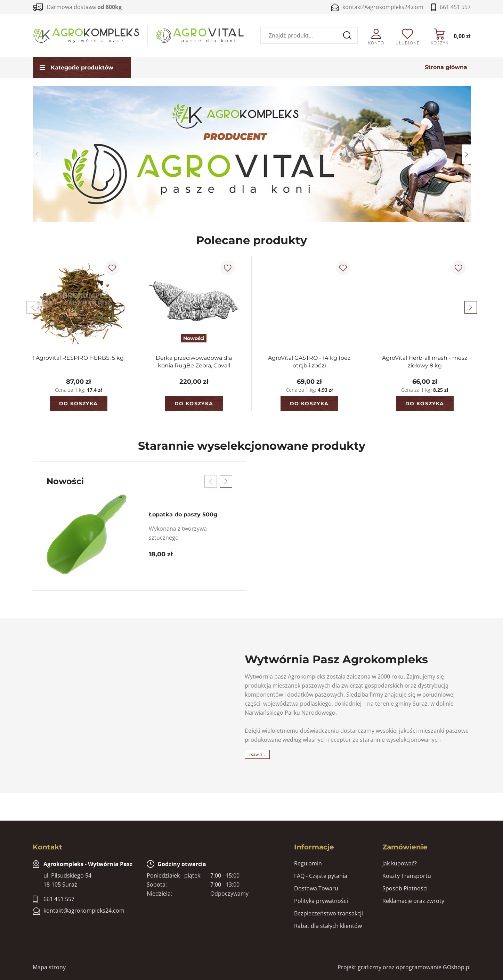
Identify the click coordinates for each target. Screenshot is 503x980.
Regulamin (308, 863)
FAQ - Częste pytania (321, 876)
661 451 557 (455, 7)
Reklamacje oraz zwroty (413, 901)
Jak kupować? (400, 863)
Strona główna (446, 68)
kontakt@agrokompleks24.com (383, 7)
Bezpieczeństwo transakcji (328, 913)
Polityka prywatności (321, 901)
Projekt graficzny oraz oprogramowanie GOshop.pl (404, 967)
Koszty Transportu (407, 876)
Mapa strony (49, 967)
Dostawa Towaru (316, 888)
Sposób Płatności (405, 888)
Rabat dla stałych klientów (328, 926)
